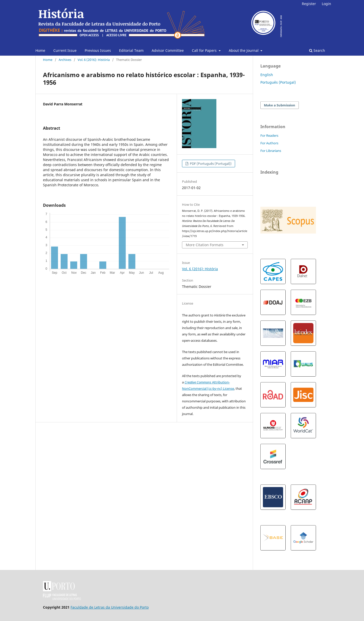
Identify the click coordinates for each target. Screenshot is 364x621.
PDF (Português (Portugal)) (210, 164)
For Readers (269, 135)
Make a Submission (280, 105)
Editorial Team (131, 50)
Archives (65, 60)
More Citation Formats (205, 245)
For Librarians (271, 151)
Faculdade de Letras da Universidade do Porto (110, 607)
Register (309, 4)
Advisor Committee (168, 50)
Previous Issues (98, 50)
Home (40, 50)
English (267, 75)
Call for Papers (205, 50)
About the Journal (244, 50)
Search (317, 50)
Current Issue (65, 50)
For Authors (269, 143)
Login (326, 4)
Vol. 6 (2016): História (94, 60)
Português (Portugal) (278, 82)
